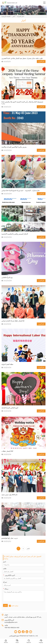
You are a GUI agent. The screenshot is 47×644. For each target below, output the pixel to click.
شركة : (5, 582)
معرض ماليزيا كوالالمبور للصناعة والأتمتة (14, 147)
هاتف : (5, 569)
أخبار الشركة (21, 16)
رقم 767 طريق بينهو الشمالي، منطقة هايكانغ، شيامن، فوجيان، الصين (23, 617)
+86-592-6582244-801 (12, 628)
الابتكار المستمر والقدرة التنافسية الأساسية (15, 234)
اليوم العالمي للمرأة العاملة (10, 408)
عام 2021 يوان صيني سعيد (10, 495)
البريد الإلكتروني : (9, 575)
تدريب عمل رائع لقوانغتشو (10, 538)
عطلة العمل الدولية (7, 364)
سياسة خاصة (15, 606)
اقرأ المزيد (41, 61)
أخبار (14, 16)
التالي (28, 549)
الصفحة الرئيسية (6, 16)
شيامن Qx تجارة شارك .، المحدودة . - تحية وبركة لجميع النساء (21, 190)
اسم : (5, 562)
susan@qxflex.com (11, 622)
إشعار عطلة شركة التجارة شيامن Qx (13, 321)
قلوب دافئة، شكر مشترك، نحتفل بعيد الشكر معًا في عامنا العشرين (22, 58)
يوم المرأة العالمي (7, 277)
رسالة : (6, 589)
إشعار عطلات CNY (7, 451)
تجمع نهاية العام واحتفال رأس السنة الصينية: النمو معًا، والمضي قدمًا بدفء (22, 103)
